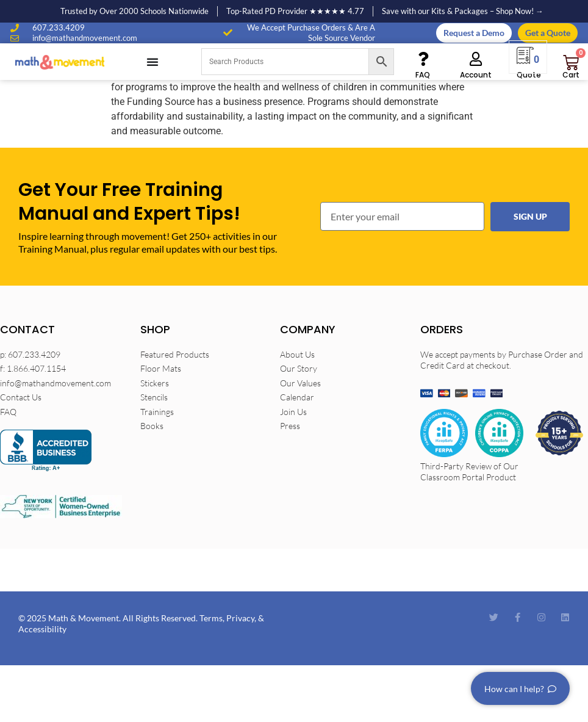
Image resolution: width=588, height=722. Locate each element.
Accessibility (42, 629)
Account (476, 75)
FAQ (423, 75)
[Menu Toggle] (152, 62)
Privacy (240, 618)
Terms (211, 618)
